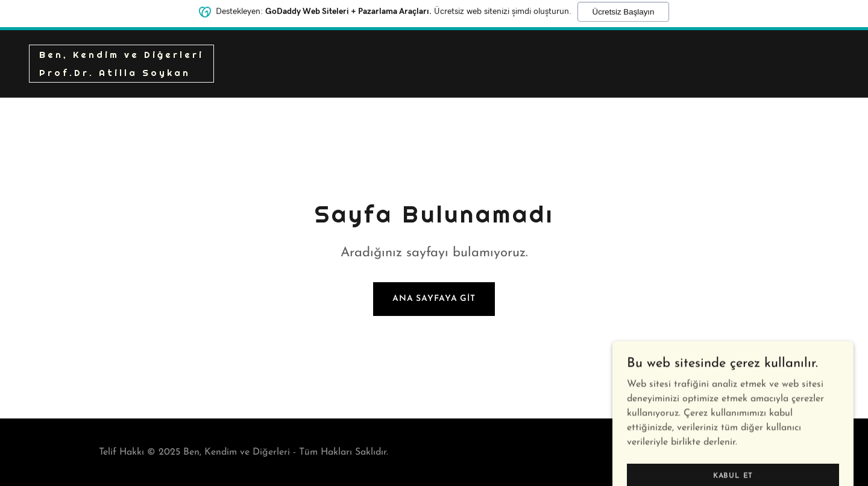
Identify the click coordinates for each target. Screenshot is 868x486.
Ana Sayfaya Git (434, 299)
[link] (121, 74)
